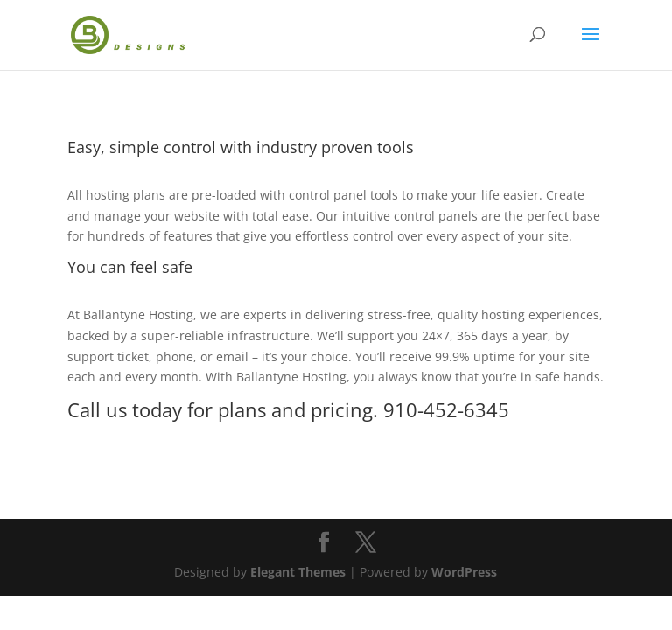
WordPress (464, 572)
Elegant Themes (298, 572)
